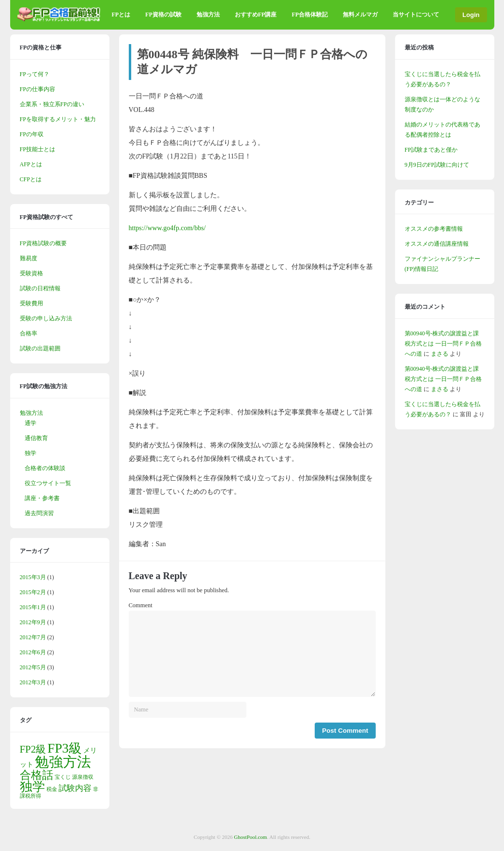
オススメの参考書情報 (434, 229)
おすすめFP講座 (256, 15)
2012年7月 (33, 637)
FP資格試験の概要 (43, 243)
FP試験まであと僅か (431, 150)
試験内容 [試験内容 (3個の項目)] (75, 788)
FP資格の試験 (163, 15)
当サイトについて (416, 15)
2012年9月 (33, 622)
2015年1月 (33, 607)
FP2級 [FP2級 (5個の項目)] (33, 749)
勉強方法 (208, 15)
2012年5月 (33, 667)
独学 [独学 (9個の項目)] (32, 787)
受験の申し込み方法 (46, 318)
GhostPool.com (250, 837)
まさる (440, 354)
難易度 (29, 258)
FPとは (121, 15)
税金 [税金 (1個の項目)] (52, 789)
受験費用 (31, 303)
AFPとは (31, 164)
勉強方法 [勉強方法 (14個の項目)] (63, 762)
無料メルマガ (360, 15)
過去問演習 (39, 513)
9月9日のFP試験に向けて (437, 165)
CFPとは (31, 179)
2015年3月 (33, 577)
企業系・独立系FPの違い (52, 104)
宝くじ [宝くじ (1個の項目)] (63, 777)
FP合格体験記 (310, 15)
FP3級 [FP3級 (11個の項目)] (65, 748)
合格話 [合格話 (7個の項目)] (37, 775)
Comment (141, 605)
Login (471, 15)
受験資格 (31, 273)
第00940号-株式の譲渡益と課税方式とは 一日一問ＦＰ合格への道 (443, 344)
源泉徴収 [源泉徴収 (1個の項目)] (83, 777)
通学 (31, 423)
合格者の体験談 (45, 468)
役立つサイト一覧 (48, 483)
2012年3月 (33, 682)
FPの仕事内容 (38, 89)
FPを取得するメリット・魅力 (58, 119)
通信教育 (36, 438)
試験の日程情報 (40, 288)
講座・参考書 (42, 498)
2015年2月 (33, 592)
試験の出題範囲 (40, 348)
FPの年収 (32, 134)
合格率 (29, 333)
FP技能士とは (38, 149)
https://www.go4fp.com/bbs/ (167, 228)
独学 (31, 453)
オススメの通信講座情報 (437, 244)
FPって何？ (35, 74)
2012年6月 (33, 652)
